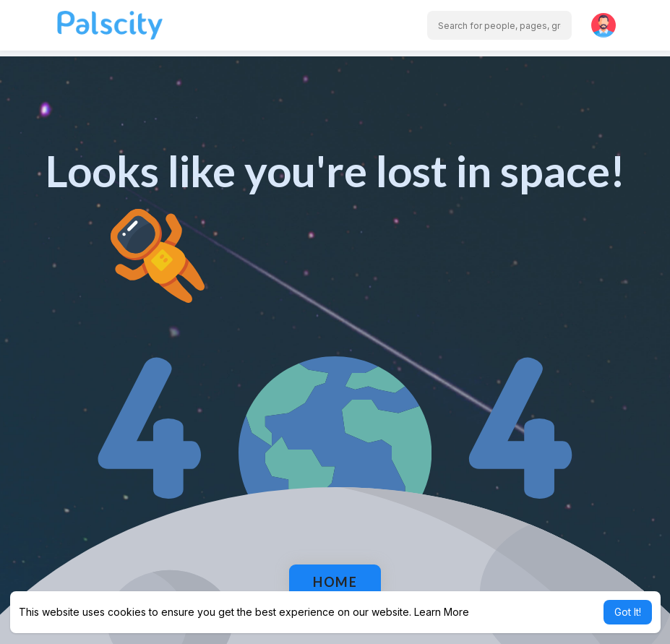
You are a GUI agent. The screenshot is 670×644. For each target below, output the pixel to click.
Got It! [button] (628, 612)
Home (335, 582)
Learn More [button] (442, 612)
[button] (499, 25)
